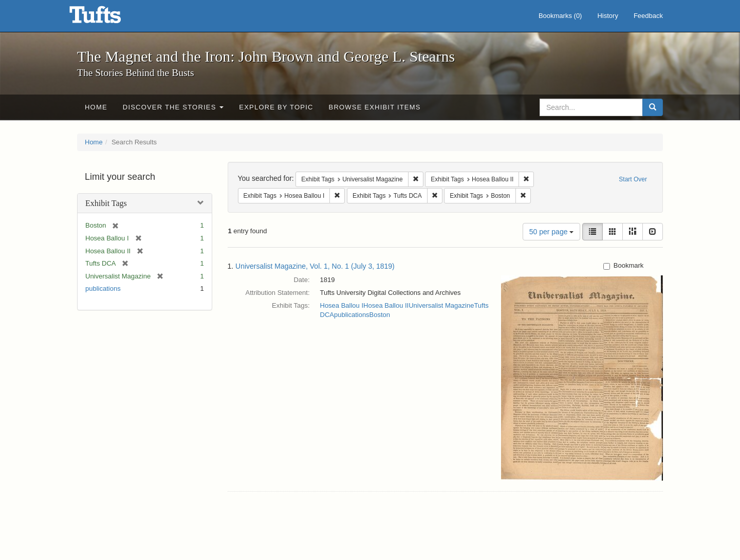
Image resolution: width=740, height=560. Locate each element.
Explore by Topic (276, 107)
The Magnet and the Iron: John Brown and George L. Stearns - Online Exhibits (108, 18)
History (607, 16)
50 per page (552, 232)
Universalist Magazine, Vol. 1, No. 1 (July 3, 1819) (315, 266)
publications (103, 288)
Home (96, 107)
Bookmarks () (560, 16)
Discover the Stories (173, 107)
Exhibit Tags (106, 203)
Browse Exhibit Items (375, 107)
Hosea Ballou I (342, 305)
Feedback (648, 16)
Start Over (633, 179)
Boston (380, 315)
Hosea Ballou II (386, 305)
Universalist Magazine (441, 305)
